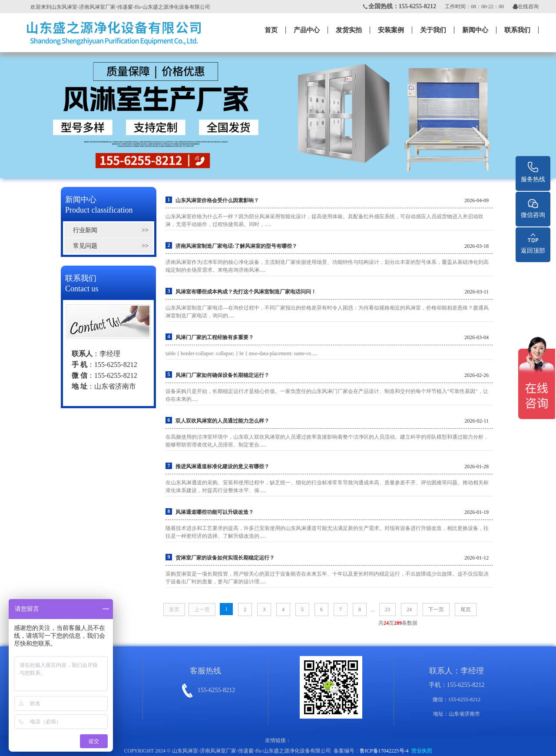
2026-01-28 (477, 466)
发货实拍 (349, 30)
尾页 (466, 609)
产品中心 (307, 30)
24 (409, 609)
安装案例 (391, 30)
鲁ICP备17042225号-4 (384, 751)
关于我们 (433, 30)
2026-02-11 (477, 421)
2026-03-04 (477, 337)
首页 (271, 30)
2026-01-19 (477, 512)
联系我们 (517, 30)
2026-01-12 (477, 558)
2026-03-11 (477, 292)
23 (387, 609)
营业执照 (422, 751)
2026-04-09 (477, 200)
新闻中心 (475, 30)
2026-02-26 (477, 375)
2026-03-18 (477, 246)
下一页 (436, 609)
